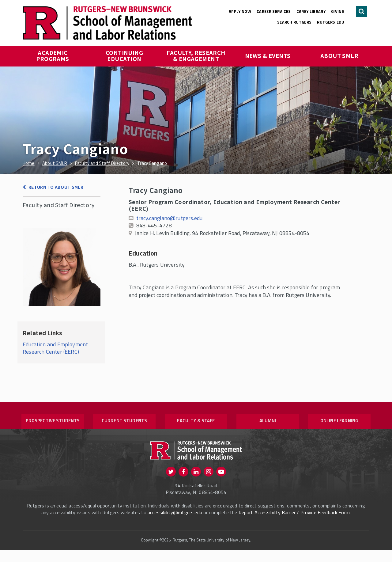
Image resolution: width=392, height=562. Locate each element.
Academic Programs (53, 55)
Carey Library (311, 11)
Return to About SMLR (56, 187)
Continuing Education (125, 55)
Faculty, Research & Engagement (197, 55)
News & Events (268, 55)
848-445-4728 (154, 225)
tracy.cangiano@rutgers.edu (170, 218)
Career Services (274, 11)
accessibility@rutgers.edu (175, 525)
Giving (338, 11)
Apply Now (240, 11)
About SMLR (339, 55)
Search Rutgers (294, 22)
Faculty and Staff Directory (58, 205)
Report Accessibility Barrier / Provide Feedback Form (294, 525)
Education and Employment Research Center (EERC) (55, 348)
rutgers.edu (331, 22)
